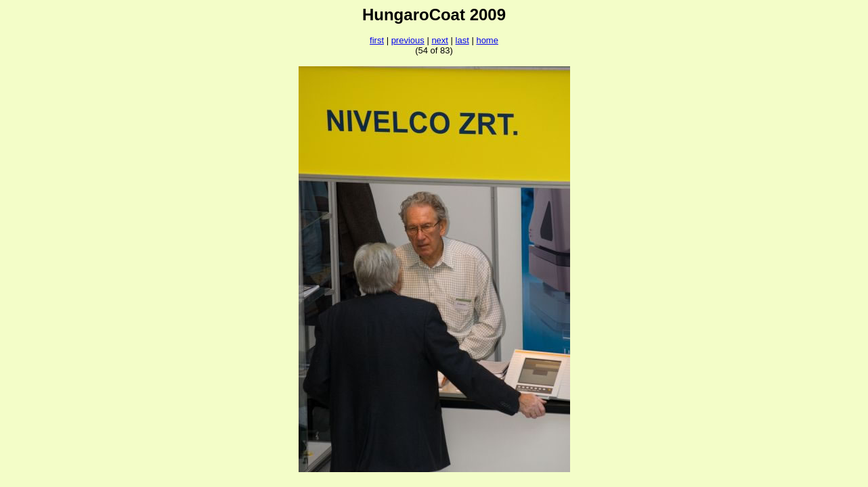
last (462, 40)
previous (408, 40)
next (440, 40)
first (377, 40)
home (487, 40)
